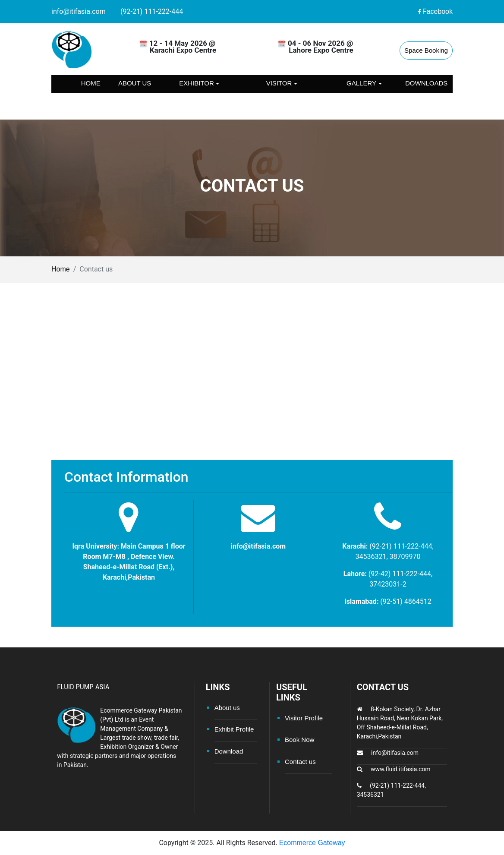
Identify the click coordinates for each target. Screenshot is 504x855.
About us (135, 83)
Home (91, 83)
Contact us (91, 101)
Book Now (299, 740)
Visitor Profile (304, 718)
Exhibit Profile (234, 729)
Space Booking (426, 50)
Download (229, 751)
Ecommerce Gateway (312, 843)
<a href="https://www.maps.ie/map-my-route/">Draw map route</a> (252, 385)
